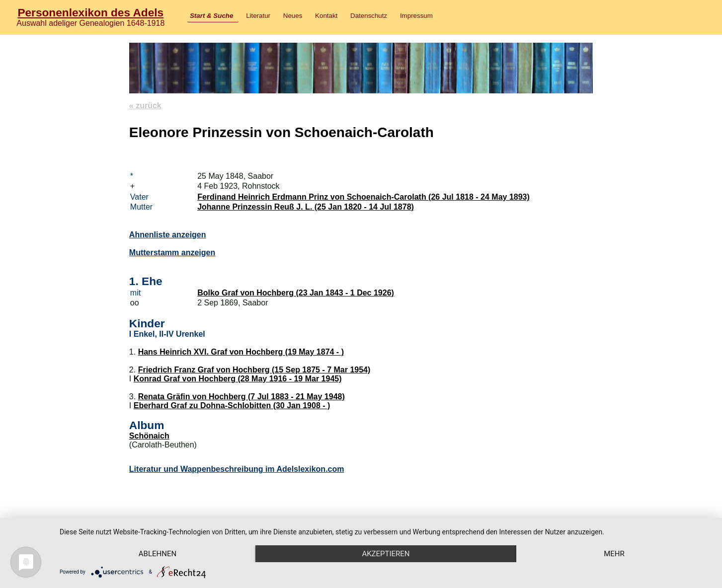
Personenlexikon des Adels (90, 12)
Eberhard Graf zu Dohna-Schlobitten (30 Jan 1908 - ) (232, 405)
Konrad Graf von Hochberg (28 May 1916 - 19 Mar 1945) (238, 379)
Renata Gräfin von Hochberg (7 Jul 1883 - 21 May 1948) (241, 397)
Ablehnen (158, 554)
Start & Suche (211, 16)
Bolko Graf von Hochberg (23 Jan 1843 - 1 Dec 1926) (296, 293)
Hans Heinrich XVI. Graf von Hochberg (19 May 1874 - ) (241, 352)
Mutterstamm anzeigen (172, 253)
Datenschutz (369, 16)
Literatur (258, 16)
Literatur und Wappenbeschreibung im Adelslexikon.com (237, 469)
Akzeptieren (386, 554)
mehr (614, 554)
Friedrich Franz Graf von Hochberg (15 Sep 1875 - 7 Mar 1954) (254, 370)
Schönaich (149, 436)
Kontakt (326, 16)
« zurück (145, 106)
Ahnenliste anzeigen (168, 235)
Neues (293, 16)
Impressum (416, 16)
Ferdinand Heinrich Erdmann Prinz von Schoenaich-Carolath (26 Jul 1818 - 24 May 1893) (363, 197)
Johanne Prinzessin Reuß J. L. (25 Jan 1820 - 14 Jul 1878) (306, 207)
